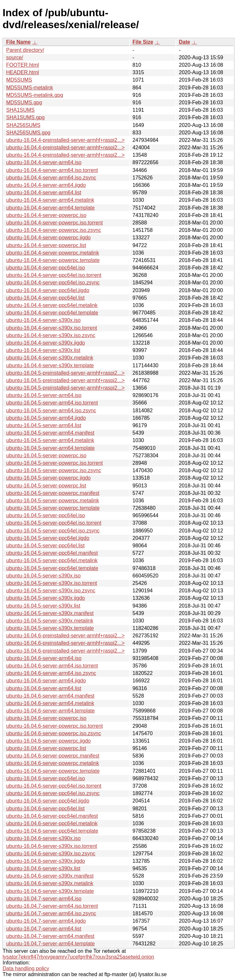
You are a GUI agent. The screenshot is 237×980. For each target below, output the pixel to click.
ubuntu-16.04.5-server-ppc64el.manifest (52, 553)
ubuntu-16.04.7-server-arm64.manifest (50, 936)
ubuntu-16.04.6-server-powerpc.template (53, 771)
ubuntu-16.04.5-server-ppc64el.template (52, 568)
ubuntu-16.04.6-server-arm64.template (50, 711)
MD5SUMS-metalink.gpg (35, 95)
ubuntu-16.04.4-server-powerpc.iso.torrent (54, 223)
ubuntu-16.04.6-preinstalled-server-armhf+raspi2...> (65, 636)
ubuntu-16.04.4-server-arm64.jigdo (46, 185)
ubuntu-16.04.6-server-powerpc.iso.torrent (54, 726)
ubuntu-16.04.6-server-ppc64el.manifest (52, 816)
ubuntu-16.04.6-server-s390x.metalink (50, 883)
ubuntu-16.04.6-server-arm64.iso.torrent (52, 666)
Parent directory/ (25, 50)
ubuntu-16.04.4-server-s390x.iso (43, 320)
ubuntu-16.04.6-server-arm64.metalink (50, 703)
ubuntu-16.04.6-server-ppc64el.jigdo (48, 801)
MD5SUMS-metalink (30, 88)
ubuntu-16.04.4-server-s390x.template (50, 365)
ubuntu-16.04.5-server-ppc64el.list (45, 546)
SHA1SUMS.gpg (25, 117)
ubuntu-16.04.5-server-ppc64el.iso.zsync (53, 531)
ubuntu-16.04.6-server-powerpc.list (46, 748)
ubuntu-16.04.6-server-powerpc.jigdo (48, 741)
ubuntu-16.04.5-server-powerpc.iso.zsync (54, 470)
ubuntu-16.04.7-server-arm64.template (50, 944)
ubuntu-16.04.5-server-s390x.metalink (50, 621)
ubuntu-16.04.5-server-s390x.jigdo (46, 598)
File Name (18, 42)
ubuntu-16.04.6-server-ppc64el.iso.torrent (54, 786)
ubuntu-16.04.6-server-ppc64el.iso (46, 778)
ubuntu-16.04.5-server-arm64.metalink (50, 440)
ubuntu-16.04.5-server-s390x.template (50, 628)
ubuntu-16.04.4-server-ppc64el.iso (46, 268)
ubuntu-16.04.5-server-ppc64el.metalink (52, 560)
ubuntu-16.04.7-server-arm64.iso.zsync (51, 913)
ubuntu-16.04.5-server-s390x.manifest (50, 613)
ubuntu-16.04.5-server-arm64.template (50, 448)
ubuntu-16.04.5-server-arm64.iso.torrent (52, 403)
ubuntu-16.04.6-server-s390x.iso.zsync (51, 854)
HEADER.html (22, 72)
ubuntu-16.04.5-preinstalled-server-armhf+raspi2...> (65, 373)
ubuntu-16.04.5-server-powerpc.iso (46, 456)
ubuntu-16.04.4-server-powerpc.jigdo (48, 238)
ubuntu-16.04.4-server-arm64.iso (44, 162)
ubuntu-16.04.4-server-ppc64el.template (52, 313)
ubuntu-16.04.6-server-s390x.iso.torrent (52, 846)
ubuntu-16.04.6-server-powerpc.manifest (53, 756)
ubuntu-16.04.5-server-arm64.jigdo (46, 418)
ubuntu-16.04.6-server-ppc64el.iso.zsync (53, 793)
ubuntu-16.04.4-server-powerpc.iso (46, 215)
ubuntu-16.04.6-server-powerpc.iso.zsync (54, 733)
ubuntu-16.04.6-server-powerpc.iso (46, 718)
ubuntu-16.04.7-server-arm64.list (44, 929)
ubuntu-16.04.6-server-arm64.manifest (50, 696)
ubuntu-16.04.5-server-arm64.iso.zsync (51, 410)
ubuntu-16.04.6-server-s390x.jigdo (46, 861)
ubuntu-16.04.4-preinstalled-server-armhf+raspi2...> (65, 140)
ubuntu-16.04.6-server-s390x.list (43, 868)
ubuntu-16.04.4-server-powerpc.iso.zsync (54, 230)
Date (184, 42)
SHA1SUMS (20, 110)
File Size (143, 42)
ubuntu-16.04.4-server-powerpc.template (53, 260)
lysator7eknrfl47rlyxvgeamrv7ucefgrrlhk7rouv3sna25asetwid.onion (78, 957)
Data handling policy (26, 969)
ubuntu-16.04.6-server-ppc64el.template (52, 831)
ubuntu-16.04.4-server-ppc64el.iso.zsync (53, 283)
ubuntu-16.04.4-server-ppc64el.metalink (52, 305)
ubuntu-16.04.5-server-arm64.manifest (50, 433)
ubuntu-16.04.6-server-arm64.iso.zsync (51, 673)
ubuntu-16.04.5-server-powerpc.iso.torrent (54, 463)
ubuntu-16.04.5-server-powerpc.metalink (53, 501)
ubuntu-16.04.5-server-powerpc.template (53, 508)
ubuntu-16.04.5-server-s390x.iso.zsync (51, 591)
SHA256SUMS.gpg (28, 133)
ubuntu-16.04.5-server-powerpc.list (46, 486)
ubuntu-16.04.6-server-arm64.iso (44, 658)
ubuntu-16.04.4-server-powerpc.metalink (53, 253)
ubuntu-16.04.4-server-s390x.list (43, 350)
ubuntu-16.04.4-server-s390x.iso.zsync (51, 335)
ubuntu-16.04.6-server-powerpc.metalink (53, 763)
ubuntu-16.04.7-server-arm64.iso (44, 899)
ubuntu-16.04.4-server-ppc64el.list (45, 298)
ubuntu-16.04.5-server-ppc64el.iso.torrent (54, 523)
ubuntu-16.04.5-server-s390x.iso (43, 576)
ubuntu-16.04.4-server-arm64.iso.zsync (51, 178)
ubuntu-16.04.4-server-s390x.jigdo (46, 343)
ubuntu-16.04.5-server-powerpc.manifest (53, 493)
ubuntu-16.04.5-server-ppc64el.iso (46, 515)
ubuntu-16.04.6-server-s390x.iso (43, 838)
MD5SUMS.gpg (24, 103)
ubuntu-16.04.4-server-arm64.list (44, 193)
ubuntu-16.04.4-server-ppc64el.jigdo (48, 290)
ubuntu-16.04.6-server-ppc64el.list (45, 809)
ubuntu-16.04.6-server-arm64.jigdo (46, 681)
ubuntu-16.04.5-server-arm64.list (44, 425)
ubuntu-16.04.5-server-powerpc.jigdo (48, 478)
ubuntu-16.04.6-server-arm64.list (44, 688)
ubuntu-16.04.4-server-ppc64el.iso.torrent (54, 275)
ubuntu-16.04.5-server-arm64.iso (44, 395)
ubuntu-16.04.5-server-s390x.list (43, 606)
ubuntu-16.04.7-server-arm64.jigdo (46, 921)
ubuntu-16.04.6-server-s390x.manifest (50, 876)
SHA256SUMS (23, 125)
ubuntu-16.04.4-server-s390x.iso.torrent (52, 328)
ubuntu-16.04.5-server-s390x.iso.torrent (52, 583)
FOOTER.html (22, 65)
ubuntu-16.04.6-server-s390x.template (50, 891)
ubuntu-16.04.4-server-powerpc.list (46, 245)
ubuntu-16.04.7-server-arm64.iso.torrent (52, 906)
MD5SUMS (19, 80)
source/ (15, 57)
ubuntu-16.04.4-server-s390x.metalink (50, 358)
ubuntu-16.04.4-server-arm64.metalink (50, 200)
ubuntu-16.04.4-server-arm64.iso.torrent (52, 170)
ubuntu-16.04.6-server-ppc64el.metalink (52, 823)
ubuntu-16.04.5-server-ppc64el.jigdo (48, 538)
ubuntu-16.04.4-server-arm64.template (50, 208)
